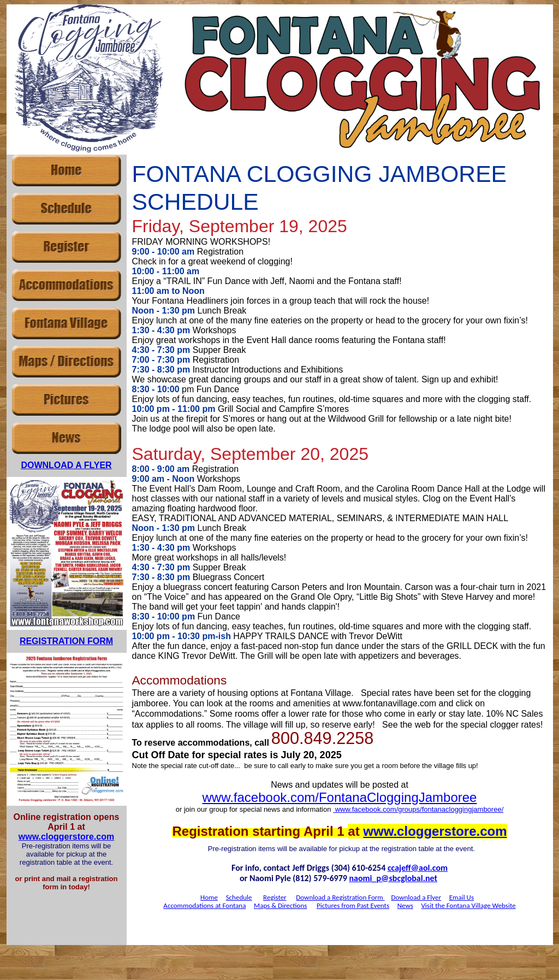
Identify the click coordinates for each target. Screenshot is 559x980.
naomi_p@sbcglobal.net (394, 878)
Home (209, 897)
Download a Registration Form (340, 897)
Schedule (239, 897)
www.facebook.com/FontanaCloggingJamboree (340, 797)
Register (275, 897)
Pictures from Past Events (353, 905)
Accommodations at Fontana (204, 905)
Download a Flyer (416, 897)
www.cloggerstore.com (66, 837)
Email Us (462, 897)
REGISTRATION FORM (66, 641)
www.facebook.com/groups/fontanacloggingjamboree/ (418, 809)
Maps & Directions (280, 905)
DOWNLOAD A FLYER (66, 465)
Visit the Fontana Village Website (468, 905)
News (405, 905)
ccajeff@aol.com (418, 868)
